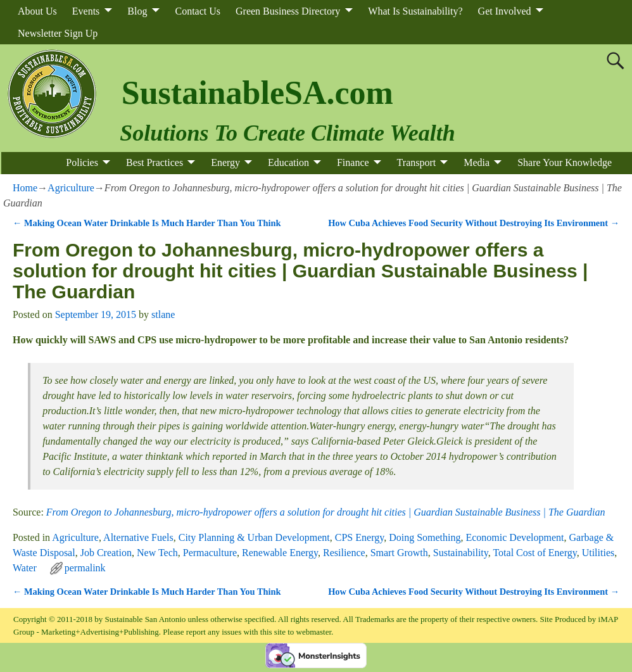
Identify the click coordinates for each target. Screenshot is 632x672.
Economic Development (515, 537)
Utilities (598, 553)
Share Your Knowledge (565, 162)
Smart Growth (399, 553)
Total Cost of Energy (534, 553)
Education (288, 162)
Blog (137, 11)
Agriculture (71, 188)
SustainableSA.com (257, 93)
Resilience (344, 553)
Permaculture (210, 553)
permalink (85, 568)
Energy (225, 162)
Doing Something (425, 537)
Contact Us (198, 11)
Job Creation (106, 553)
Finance (353, 162)
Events (86, 11)
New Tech (157, 553)
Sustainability (461, 553)
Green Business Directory (288, 11)
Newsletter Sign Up (58, 33)
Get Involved (505, 11)
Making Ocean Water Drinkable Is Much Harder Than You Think (147, 223)
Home (25, 188)
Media (477, 162)
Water (25, 568)
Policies (82, 162)
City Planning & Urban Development (254, 537)
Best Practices (155, 162)
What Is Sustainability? (415, 11)
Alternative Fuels (138, 537)
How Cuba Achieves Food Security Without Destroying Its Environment (474, 223)
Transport (417, 162)
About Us (37, 11)
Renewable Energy (280, 553)
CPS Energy (359, 537)
